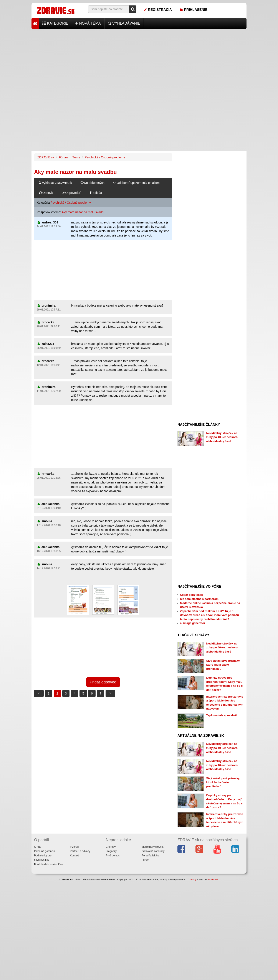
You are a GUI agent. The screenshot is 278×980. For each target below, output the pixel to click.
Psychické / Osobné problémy (105, 157)
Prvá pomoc (113, 856)
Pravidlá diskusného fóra (48, 864)
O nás (38, 847)
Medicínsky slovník (153, 847)
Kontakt (74, 856)
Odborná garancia (45, 851)
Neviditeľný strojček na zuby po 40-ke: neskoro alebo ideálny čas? (222, 437)
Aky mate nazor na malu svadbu (83, 212)
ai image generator (193, 623)
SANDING (213, 879)
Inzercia (74, 847)
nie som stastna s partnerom (199, 599)
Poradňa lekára (150, 856)
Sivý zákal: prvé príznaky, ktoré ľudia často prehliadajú (223, 665)
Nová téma (88, 23)
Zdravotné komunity (153, 851)
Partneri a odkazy (80, 851)
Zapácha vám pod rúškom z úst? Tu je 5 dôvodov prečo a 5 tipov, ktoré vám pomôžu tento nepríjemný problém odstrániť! (209, 615)
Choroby (111, 847)
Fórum (63, 157)
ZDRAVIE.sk (46, 157)
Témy (76, 157)
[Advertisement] (139, 59)
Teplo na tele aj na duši (222, 715)
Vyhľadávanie (124, 23)
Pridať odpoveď (103, 682)
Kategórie (55, 23)
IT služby (192, 879)
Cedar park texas (191, 595)
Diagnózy (111, 851)
